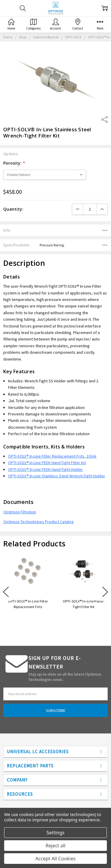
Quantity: (13, 209)
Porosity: (14, 163)
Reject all (55, 846)
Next (105, 592)
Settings (55, 833)
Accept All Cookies (56, 859)
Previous (6, 592)
